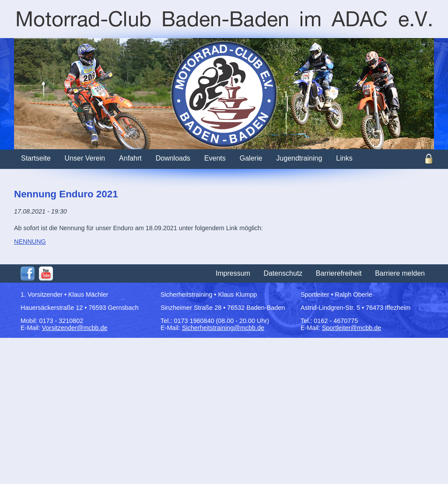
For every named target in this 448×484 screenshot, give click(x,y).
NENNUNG (30, 242)
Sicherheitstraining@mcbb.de (223, 328)
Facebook (28, 274)
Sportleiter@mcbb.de (352, 328)
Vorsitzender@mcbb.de (75, 328)
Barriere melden (400, 273)
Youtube (46, 274)
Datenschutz (283, 273)
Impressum (233, 273)
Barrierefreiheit (339, 273)
